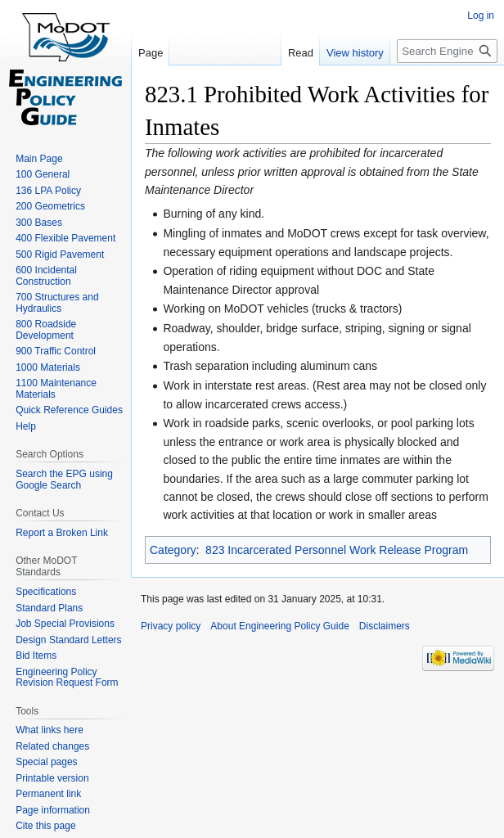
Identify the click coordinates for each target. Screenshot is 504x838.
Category (173, 550)
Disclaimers (385, 626)
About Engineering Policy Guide (279, 626)
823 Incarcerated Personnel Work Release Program (337, 550)
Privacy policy (171, 626)
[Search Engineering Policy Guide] (447, 51)
